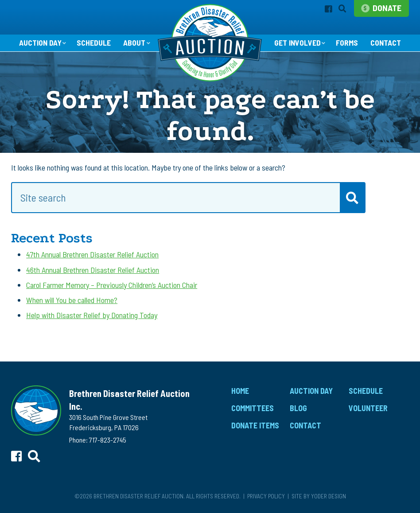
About (134, 43)
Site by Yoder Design (319, 496)
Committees (253, 408)
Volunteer (368, 408)
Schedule (93, 43)
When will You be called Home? (72, 300)
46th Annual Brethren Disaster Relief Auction (93, 270)
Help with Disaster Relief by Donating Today (92, 315)
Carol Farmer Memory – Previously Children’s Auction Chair (112, 285)
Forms (347, 43)
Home (240, 391)
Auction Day (39, 43)
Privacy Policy (266, 496)
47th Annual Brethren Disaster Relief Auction (92, 255)
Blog (298, 408)
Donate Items (255, 426)
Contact (387, 43)
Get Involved (297, 43)
